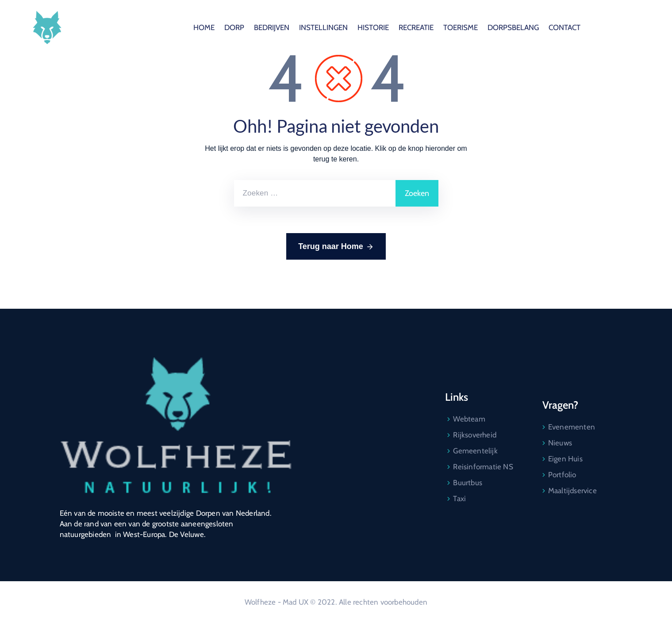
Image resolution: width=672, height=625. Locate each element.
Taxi (459, 498)
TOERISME (547, 27)
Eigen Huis (565, 459)
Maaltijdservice (572, 491)
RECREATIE (503, 27)
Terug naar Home (336, 247)
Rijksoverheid (475, 435)
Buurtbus (468, 483)
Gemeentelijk (475, 451)
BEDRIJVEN (358, 27)
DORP (321, 27)
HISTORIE (460, 27)
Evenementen (572, 427)
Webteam (469, 419)
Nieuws (560, 443)
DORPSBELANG (600, 27)
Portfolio (562, 475)
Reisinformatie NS (483, 467)
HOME (291, 27)
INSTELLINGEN (410, 27)
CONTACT (651, 27)
